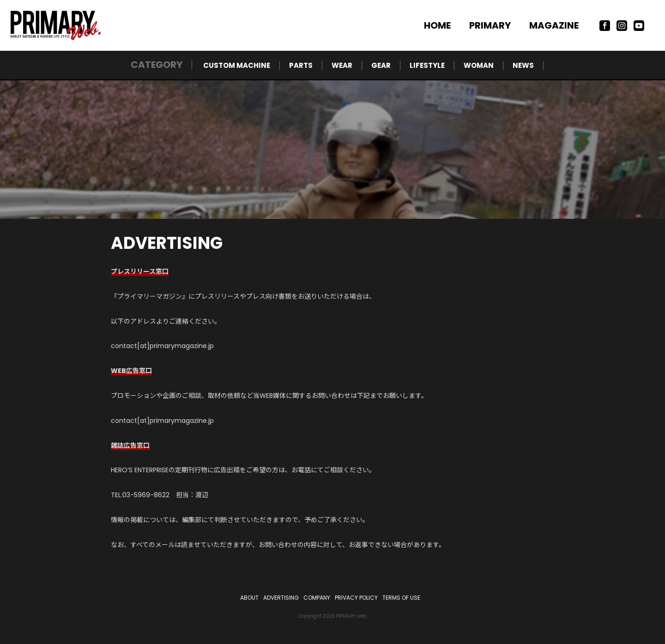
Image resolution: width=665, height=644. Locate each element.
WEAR (342, 65)
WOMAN (479, 65)
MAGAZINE (554, 25)
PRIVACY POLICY (356, 598)
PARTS (301, 65)
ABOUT (249, 598)
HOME (437, 25)
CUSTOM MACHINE (237, 65)
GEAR (381, 65)
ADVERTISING (281, 598)
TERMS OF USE (401, 598)
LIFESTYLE (427, 65)
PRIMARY (490, 25)
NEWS (523, 65)
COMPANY (317, 598)
